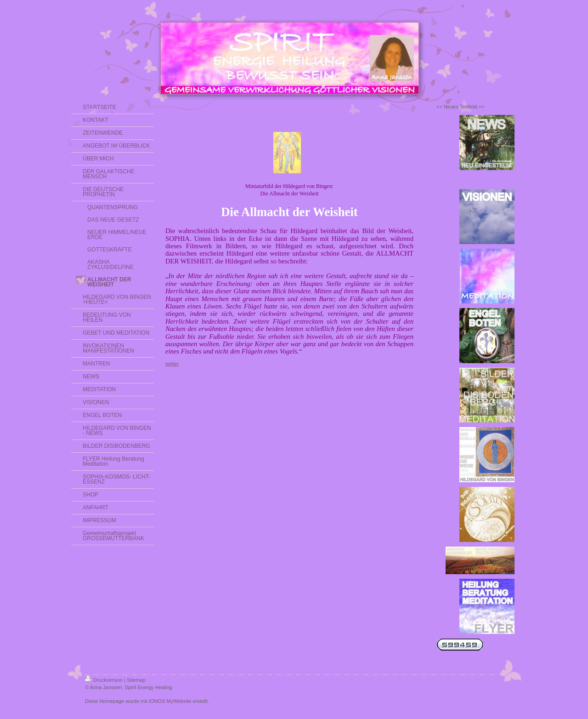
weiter (172, 364)
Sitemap (136, 680)
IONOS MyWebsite (170, 701)
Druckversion (104, 680)
